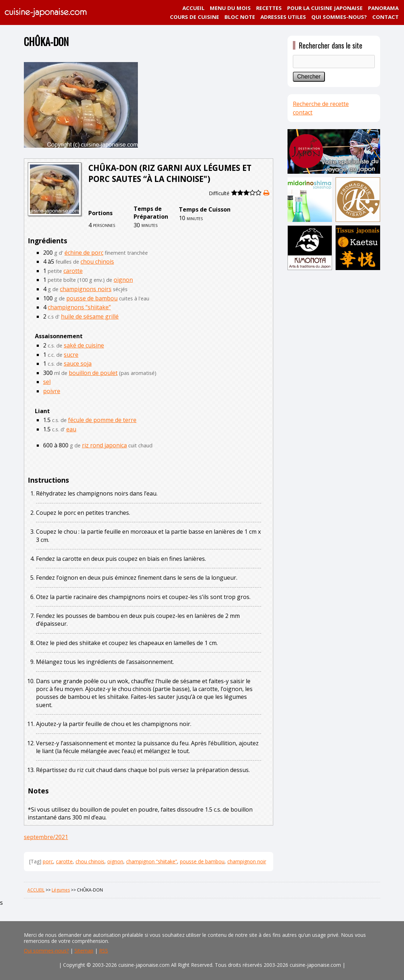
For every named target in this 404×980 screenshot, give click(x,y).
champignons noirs (86, 289)
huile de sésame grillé (90, 316)
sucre (71, 355)
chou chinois (97, 261)
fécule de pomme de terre (102, 420)
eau (71, 429)
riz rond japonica (104, 445)
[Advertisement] (334, 384)
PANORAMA (383, 8)
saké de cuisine (84, 345)
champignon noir (247, 861)
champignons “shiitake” (79, 307)
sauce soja (78, 364)
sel (47, 382)
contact (303, 112)
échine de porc (84, 253)
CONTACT (385, 17)
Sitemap (84, 951)
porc (48, 861)
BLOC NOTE (240, 17)
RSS (103, 951)
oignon (123, 280)
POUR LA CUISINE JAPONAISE (325, 8)
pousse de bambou (92, 298)
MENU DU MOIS (230, 8)
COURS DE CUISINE (195, 17)
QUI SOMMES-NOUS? (339, 17)
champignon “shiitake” (152, 861)
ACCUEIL (193, 8)
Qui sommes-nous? (46, 951)
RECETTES (269, 8)
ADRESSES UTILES (283, 17)
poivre (52, 391)
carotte (73, 271)
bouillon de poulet (93, 373)
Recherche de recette (321, 104)
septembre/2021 (46, 837)
